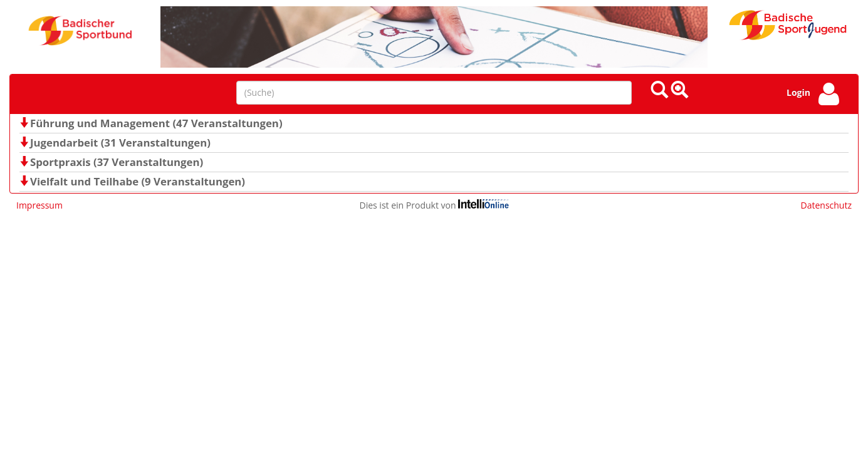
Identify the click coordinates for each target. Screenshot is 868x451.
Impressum (39, 205)
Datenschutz (826, 205)
